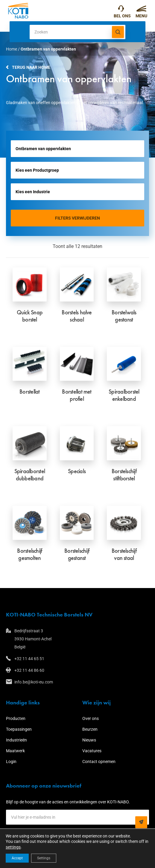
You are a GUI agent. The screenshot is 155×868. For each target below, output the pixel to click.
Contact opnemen (99, 762)
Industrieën (16, 740)
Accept (17, 858)
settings (13, 847)
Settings (44, 858)
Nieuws (89, 740)
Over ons (91, 718)
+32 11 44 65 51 (121, 10)
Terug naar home (31, 67)
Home (12, 49)
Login (11, 762)
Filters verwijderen (77, 218)
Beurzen (90, 729)
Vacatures (92, 751)
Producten (16, 718)
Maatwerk (15, 751)
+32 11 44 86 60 (29, 670)
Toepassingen (19, 729)
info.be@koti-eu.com (34, 682)
